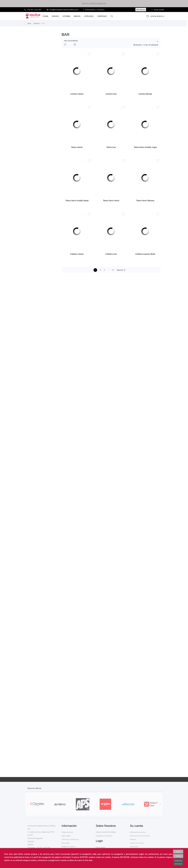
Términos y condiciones (70, 839)
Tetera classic (77, 147)
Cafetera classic (77, 254)
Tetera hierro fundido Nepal (77, 201)
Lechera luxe (111, 94)
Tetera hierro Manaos (145, 201)
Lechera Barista (145, 94)
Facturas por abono (137, 843)
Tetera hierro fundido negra (145, 147)
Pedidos (133, 839)
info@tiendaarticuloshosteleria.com (64, 10)
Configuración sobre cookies (178, 862)
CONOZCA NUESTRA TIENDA (106, 832)
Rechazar (178, 856)
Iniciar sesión (101, 847)
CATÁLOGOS (89, 16)
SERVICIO (55, 16)
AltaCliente (141, 10)
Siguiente (121, 270)
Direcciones (134, 846)
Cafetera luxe (111, 254)
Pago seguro (66, 836)
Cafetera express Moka (145, 254)
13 (113, 270)
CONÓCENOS (102, 16)
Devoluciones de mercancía (140, 836)
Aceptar (178, 852)
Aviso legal (65, 843)
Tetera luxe (111, 147)
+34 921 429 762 (34, 10)
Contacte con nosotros (104, 836)
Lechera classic (77, 94)
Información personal (138, 832)
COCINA (45, 16)
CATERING (66, 16)
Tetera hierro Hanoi (111, 201)
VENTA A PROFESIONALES (94, 4)
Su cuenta (136, 826)
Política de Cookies (68, 846)
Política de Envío (67, 832)
